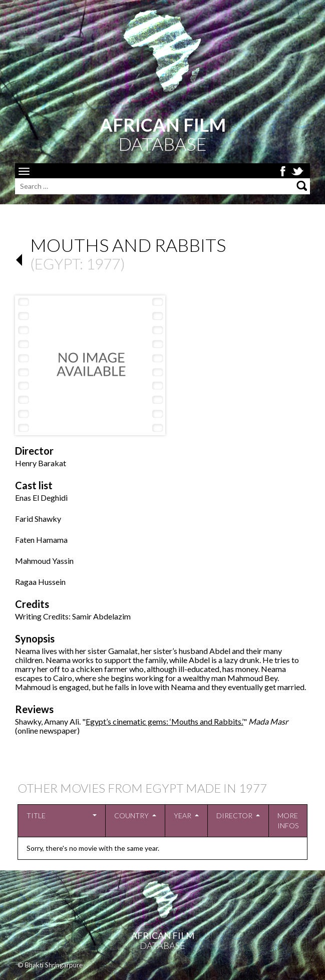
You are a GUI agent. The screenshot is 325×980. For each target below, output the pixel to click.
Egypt (57, 263)
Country (131, 815)
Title (36, 815)
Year (183, 815)
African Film (163, 935)
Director (234, 815)
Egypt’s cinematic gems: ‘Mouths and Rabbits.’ (165, 721)
